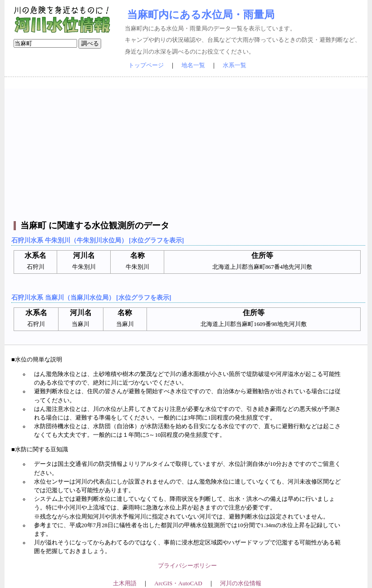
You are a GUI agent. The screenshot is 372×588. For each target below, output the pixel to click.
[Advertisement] (187, 152)
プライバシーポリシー (187, 566)
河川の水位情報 (241, 583)
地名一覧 (193, 65)
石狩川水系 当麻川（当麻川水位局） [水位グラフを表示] (91, 297)
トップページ (146, 65)
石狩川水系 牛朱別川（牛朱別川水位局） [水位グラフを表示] (98, 240)
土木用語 (125, 583)
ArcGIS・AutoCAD (178, 583)
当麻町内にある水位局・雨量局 (201, 15)
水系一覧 (235, 65)
